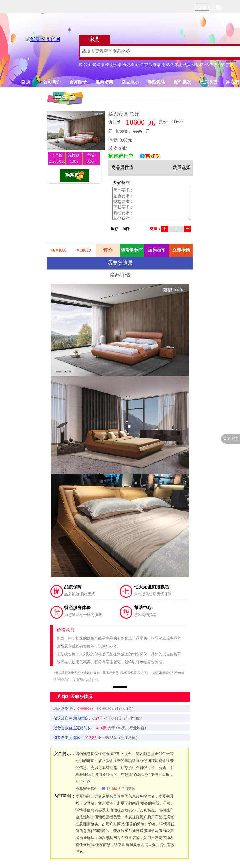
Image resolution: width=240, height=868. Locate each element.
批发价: (123, 131)
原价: (164, 122)
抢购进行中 (121, 156)
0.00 (63, 250)
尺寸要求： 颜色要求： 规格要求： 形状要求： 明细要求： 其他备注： (152, 203)
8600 (138, 131)
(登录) (202, 8)
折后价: (115, 122)
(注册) (216, 8)
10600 (135, 122)
